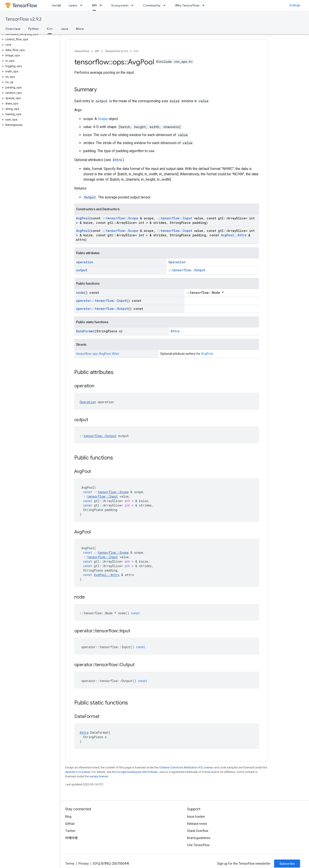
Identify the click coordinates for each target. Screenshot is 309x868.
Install (56, 5)
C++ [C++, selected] (50, 29)
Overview (13, 29)
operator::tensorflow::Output (102, 309)
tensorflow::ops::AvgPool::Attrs (98, 354)
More (80, 29)
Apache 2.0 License (78, 772)
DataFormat (85, 331)
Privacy (84, 864)
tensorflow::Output (189, 270)
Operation (177, 262)
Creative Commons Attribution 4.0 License (186, 767)
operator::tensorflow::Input (101, 301)
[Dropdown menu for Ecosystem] (134, 5)
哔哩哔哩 (71, 838)
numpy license (99, 776)
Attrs (117, 160)
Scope (103, 119)
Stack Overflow (198, 831)
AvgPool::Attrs (234, 235)
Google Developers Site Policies (137, 772)
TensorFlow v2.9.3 (23, 19)
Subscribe (287, 864)
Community (152, 5)
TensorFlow (82, 51)
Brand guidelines (199, 838)
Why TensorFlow (187, 5)
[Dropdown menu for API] (102, 5)
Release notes (197, 824)
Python (33, 29)
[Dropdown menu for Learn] (83, 5)
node (80, 293)
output (82, 270)
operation (85, 262)
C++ (136, 51)
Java (64, 29)
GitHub (295, 5)
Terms (70, 864)
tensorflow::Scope (122, 218)
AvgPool (83, 218)
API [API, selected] (94, 5)
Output (90, 197)
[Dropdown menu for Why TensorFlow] (205, 5)
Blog (68, 817)
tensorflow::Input (176, 218)
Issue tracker (196, 817)
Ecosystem (120, 5)
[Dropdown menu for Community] (166, 5)
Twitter (70, 831)
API (97, 51)
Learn (73, 5)
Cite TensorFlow (198, 845)
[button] (29, 34)
